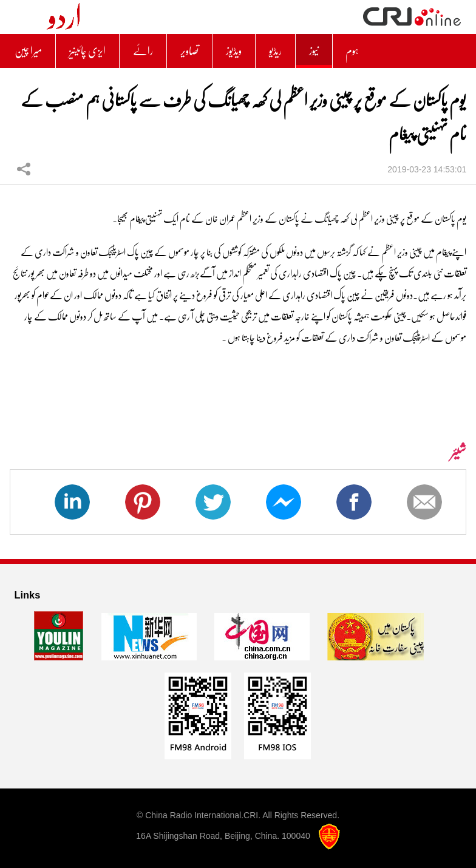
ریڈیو (275, 51)
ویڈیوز (234, 51)
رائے (143, 51)
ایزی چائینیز (87, 51)
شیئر (24, 169)
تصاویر (189, 51)
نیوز (314, 51)
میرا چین (28, 51)
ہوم (352, 51)
